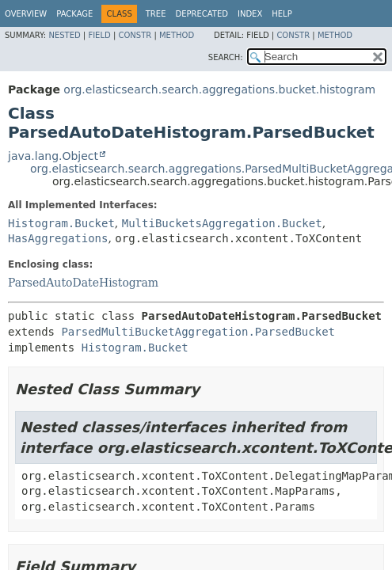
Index (250, 14)
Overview (26, 14)
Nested (64, 35)
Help (282, 14)
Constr (135, 35)
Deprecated (202, 14)
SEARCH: (226, 57)
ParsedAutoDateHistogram (83, 283)
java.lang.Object (53, 156)
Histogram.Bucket (61, 223)
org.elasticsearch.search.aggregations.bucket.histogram (219, 89)
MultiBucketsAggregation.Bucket (222, 223)
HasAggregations (58, 238)
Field (99, 35)
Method (177, 35)
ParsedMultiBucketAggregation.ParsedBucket (198, 332)
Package (74, 14)
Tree (156, 14)
